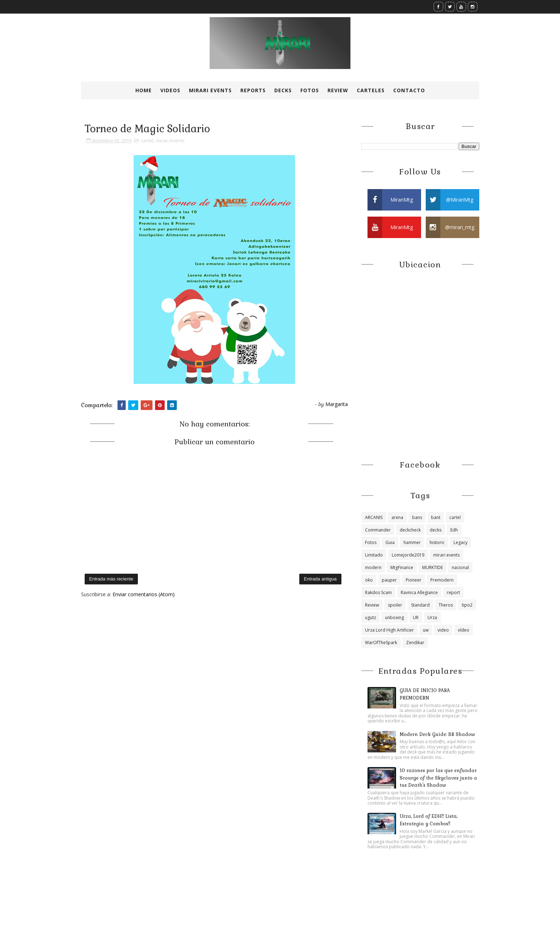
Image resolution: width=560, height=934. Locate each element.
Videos (170, 90)
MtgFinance (402, 567)
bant (436, 517)
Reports (253, 90)
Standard (420, 605)
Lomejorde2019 (408, 555)
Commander (378, 530)
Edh (454, 530)
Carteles (371, 90)
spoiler (395, 605)
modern (373, 567)
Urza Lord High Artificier (389, 630)
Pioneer (414, 580)
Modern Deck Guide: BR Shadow (437, 734)
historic (437, 542)
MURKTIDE (432, 567)
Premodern (442, 580)
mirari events (170, 140)
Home (144, 90)
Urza (432, 617)
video (443, 630)
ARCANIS (374, 517)
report (453, 592)
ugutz (371, 617)
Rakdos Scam (378, 592)
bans (417, 517)
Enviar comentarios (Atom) (144, 594)
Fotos (310, 90)
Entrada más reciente (111, 579)
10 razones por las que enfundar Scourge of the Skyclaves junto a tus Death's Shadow (438, 778)
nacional (460, 567)
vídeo (464, 630)
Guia (390, 542)
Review (338, 90)
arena (397, 517)
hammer (412, 542)
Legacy (461, 542)
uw (426, 630)
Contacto (409, 90)
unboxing (394, 617)
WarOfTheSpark (381, 643)
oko (369, 580)
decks (436, 530)
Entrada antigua (320, 579)
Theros (446, 605)
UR (416, 617)
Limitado (374, 555)
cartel (147, 140)
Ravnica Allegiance (419, 592)
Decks (283, 90)
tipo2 (467, 605)
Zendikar (415, 643)
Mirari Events (210, 90)
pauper (389, 580)
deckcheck (410, 530)
